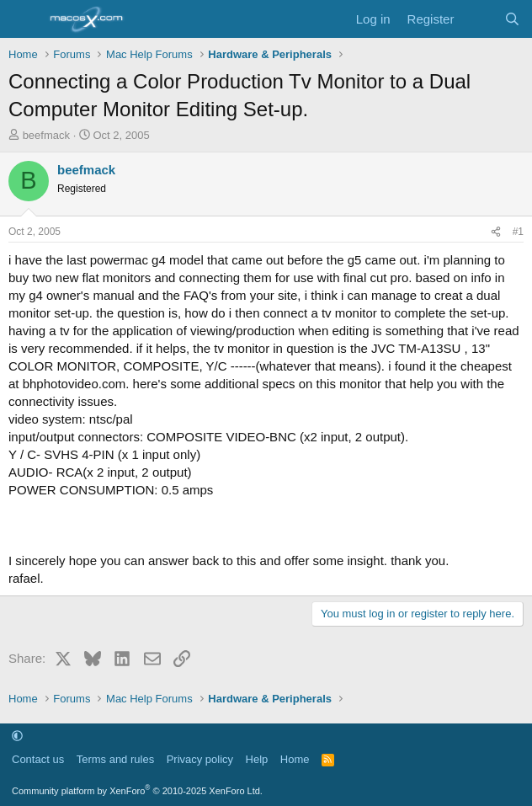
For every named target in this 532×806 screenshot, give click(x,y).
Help (257, 759)
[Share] (496, 232)
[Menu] (23, 19)
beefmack (46, 135)
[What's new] (479, 19)
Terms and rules (115, 759)
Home (295, 759)
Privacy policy (200, 759)
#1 (518, 232)
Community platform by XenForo (137, 791)
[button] (17, 736)
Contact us (38, 759)
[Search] (512, 19)
